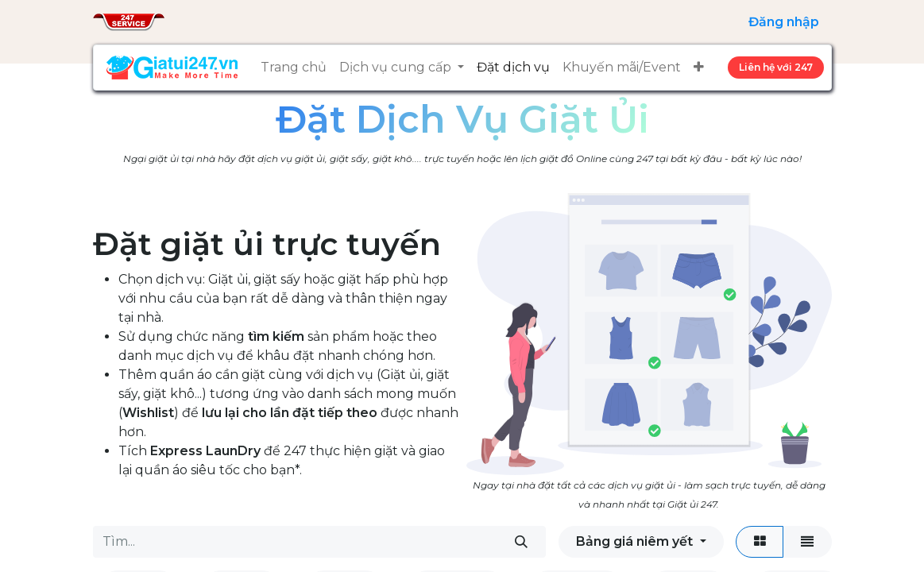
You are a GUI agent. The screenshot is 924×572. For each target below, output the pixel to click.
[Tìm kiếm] (522, 542)
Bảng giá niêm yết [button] (636, 541)
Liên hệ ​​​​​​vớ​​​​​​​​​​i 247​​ (776, 67)
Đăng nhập (784, 22)
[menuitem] (294, 68)
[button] (699, 68)
